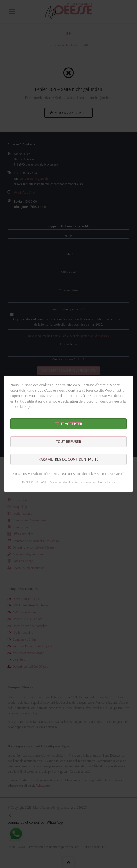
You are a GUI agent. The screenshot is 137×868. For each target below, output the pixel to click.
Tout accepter (68, 424)
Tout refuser (68, 442)
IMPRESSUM (30, 483)
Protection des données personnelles (72, 483)
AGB (44, 483)
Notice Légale (106, 483)
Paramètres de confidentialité (68, 459)
